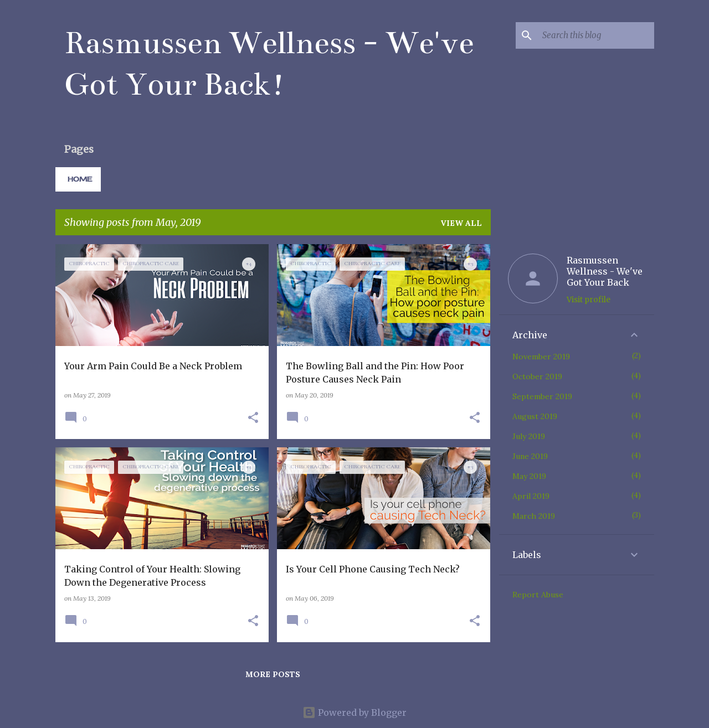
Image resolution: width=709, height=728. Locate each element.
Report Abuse (538, 595)
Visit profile (589, 300)
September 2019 (542, 396)
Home (80, 179)
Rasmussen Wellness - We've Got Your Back (605, 271)
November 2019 (541, 357)
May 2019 (529, 476)
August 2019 (535, 416)
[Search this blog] (596, 35)
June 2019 (530, 456)
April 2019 (531, 496)
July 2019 (529, 436)
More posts (273, 674)
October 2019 (537, 376)
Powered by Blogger (354, 712)
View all (461, 223)
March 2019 (534, 516)
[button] (253, 418)
